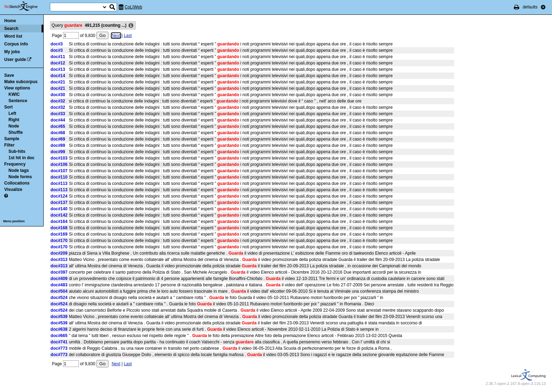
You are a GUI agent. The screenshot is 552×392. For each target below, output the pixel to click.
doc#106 (59, 164)
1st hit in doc (21, 158)
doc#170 (59, 241)
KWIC (14, 94)
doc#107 (59, 171)
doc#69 (58, 139)
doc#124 (59, 196)
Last (128, 36)
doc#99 (58, 152)
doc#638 (59, 329)
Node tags (19, 170)
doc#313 (59, 260)
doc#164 (59, 222)
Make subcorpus (21, 82)
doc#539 (59, 317)
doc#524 (59, 298)
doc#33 (58, 114)
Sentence (18, 101)
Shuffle (16, 132)
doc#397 (59, 272)
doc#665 (59, 336)
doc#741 (59, 342)
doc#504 (59, 291)
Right (14, 120)
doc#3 (57, 44)
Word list (13, 36)
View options (17, 88)
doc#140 (59, 209)
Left (12, 113)
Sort (8, 107)
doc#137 (59, 203)
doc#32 (58, 101)
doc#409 (59, 279)
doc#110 (59, 177)
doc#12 (58, 63)
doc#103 (59, 158)
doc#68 (58, 133)
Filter (9, 145)
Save (9, 75)
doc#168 (59, 228)
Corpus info (16, 44)
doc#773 (59, 348)
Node (14, 126)
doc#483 (59, 285)
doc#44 (58, 120)
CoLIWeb (133, 7)
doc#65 (58, 126)
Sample (12, 139)
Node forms (20, 177)
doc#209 (59, 253)
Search (11, 29)
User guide (15, 60)
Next (116, 36)
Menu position (14, 221)
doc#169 (59, 234)
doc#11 (58, 57)
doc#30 (58, 95)
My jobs (12, 52)
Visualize (13, 189)
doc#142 (59, 215)
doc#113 (59, 183)
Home (10, 21)
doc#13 (58, 69)
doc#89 (58, 145)
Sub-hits (17, 151)
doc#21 (58, 82)
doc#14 (58, 76)
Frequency (15, 164)
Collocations (17, 183)
